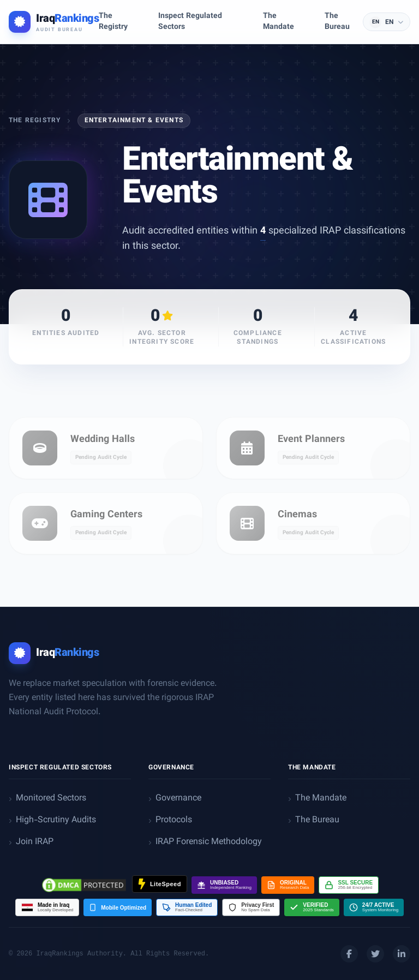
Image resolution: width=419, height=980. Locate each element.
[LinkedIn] (402, 954)
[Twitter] (375, 954)
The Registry (35, 121)
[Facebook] (349, 954)
